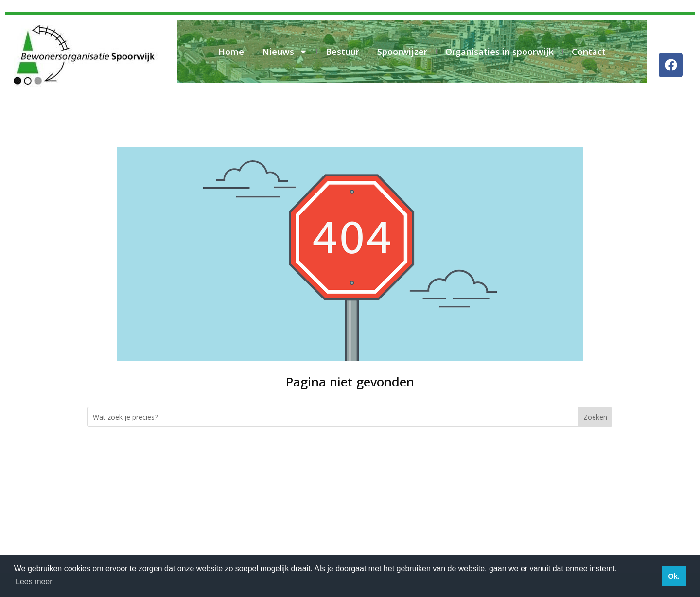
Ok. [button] (674, 576)
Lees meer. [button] (35, 582)
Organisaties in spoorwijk (499, 52)
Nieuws (285, 52)
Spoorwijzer (402, 52)
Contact (589, 52)
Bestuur (342, 52)
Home (231, 52)
